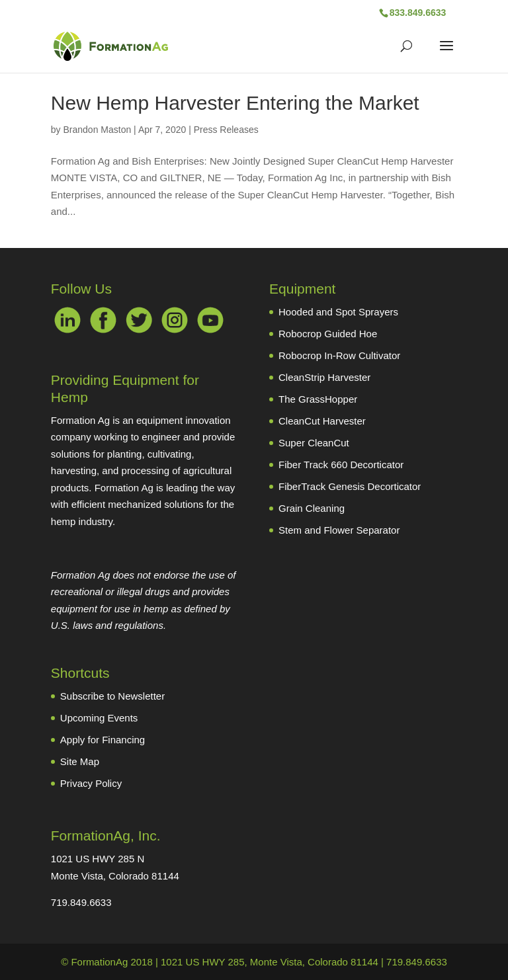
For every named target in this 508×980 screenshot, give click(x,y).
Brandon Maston (97, 130)
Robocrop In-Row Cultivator (339, 355)
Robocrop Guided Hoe (328, 334)
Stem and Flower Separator (339, 530)
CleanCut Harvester (322, 421)
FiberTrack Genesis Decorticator (350, 486)
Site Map (80, 761)
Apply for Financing (103, 740)
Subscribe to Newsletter (112, 696)
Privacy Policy (91, 783)
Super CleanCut (314, 443)
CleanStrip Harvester (324, 377)
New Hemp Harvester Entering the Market (235, 103)
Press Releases (226, 130)
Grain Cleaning (312, 508)
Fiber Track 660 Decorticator (341, 465)
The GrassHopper (318, 399)
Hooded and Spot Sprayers (338, 312)
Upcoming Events (99, 718)
